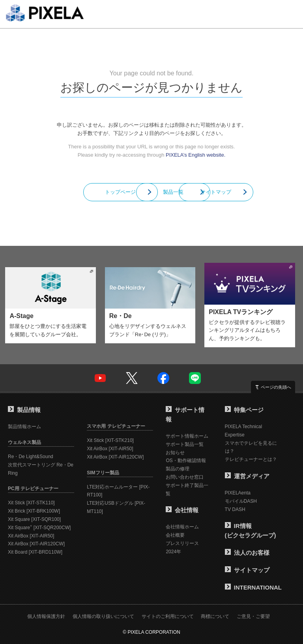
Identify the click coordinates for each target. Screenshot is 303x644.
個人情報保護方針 (46, 616)
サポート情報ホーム (187, 436)
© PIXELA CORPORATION (151, 632)
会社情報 (182, 510)
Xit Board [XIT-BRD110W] (35, 552)
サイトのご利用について (168, 616)
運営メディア (247, 476)
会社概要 (175, 535)
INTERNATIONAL (253, 587)
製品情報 (24, 410)
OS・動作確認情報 (186, 461)
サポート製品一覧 (185, 444)
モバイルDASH (241, 501)
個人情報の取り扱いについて (103, 616)
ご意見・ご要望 (253, 616)
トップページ (65, 192)
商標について (215, 616)
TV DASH (235, 509)
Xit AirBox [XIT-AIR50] (31, 536)
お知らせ (175, 453)
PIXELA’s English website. (195, 155)
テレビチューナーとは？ (251, 459)
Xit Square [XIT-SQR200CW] (39, 528)
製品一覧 (151, 192)
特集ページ (244, 410)
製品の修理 (178, 469)
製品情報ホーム (24, 427)
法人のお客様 (247, 553)
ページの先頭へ (276, 387)
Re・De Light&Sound (31, 457)
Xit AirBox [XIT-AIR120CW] (36, 544)
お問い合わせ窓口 (185, 477)
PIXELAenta (238, 493)
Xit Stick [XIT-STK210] (110, 440)
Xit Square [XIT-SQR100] (34, 519)
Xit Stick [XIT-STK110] (31, 503)
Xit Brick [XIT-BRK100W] (34, 511)
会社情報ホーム (182, 527)
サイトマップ (238, 192)
